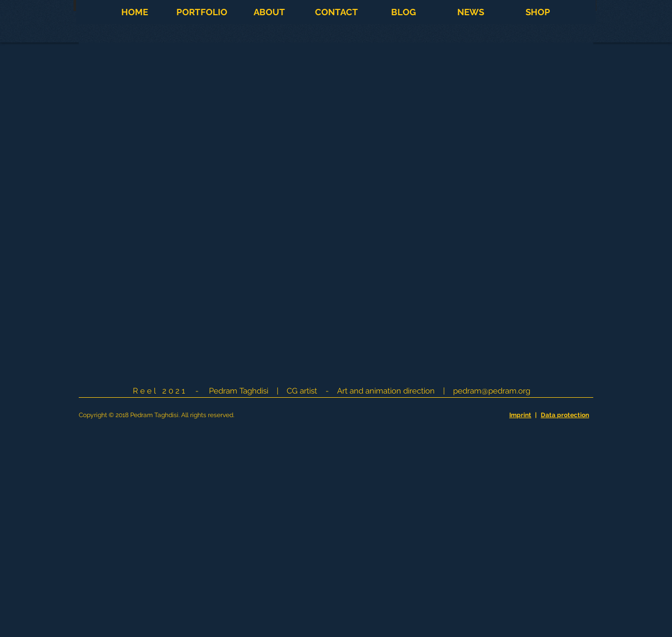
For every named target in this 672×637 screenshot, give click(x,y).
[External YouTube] (336, 212)
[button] (202, 12)
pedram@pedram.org (492, 391)
